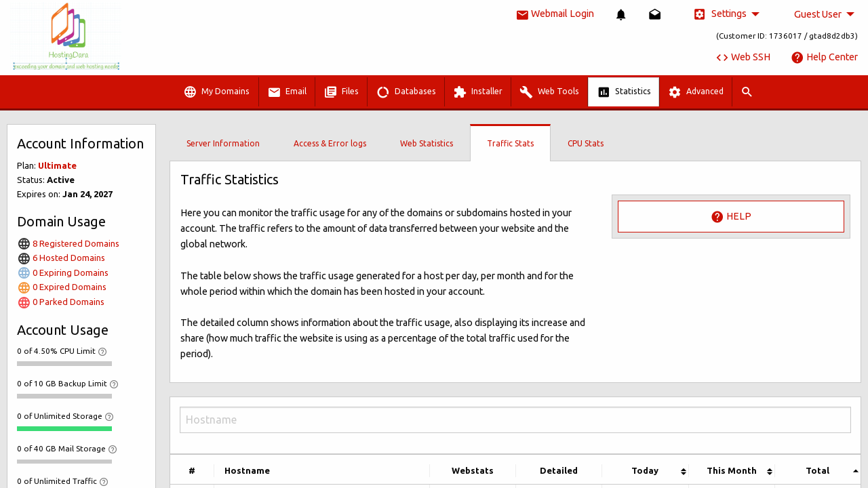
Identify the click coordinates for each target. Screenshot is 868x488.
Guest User (818, 14)
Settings (720, 14)
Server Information (223, 143)
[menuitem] (621, 15)
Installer (478, 92)
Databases (406, 92)
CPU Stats (586, 143)
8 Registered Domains (68, 243)
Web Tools (549, 92)
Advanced (696, 92)
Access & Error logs (330, 143)
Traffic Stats (510, 143)
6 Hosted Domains (61, 258)
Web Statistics (427, 143)
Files (341, 92)
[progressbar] (64, 363)
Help (731, 217)
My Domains (216, 92)
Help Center (824, 57)
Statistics (624, 92)
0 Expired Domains (62, 287)
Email (287, 92)
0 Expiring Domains (63, 272)
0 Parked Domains (61, 302)
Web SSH (743, 57)
